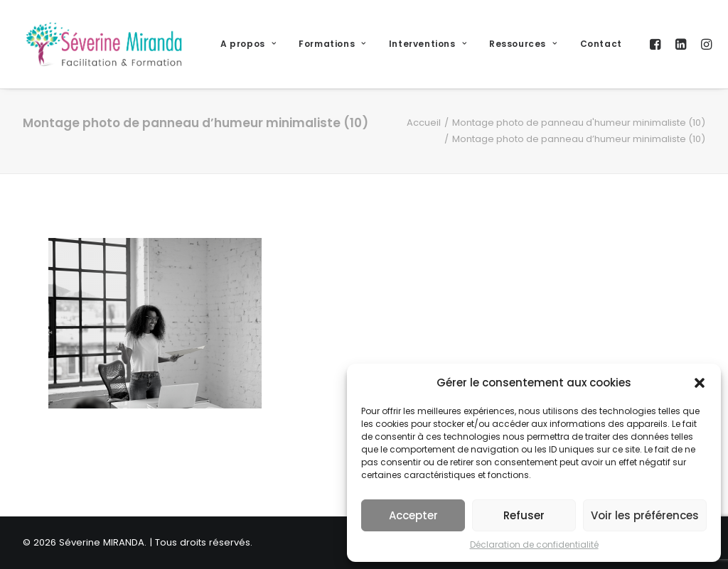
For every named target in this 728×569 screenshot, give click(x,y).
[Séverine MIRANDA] (104, 44)
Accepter (413, 515)
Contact (601, 44)
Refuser (524, 515)
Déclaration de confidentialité (534, 544)
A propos (248, 44)
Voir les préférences (645, 515)
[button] (700, 383)
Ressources (523, 44)
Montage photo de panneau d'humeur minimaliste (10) (579, 123)
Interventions (428, 44)
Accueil (424, 123)
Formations (332, 44)
